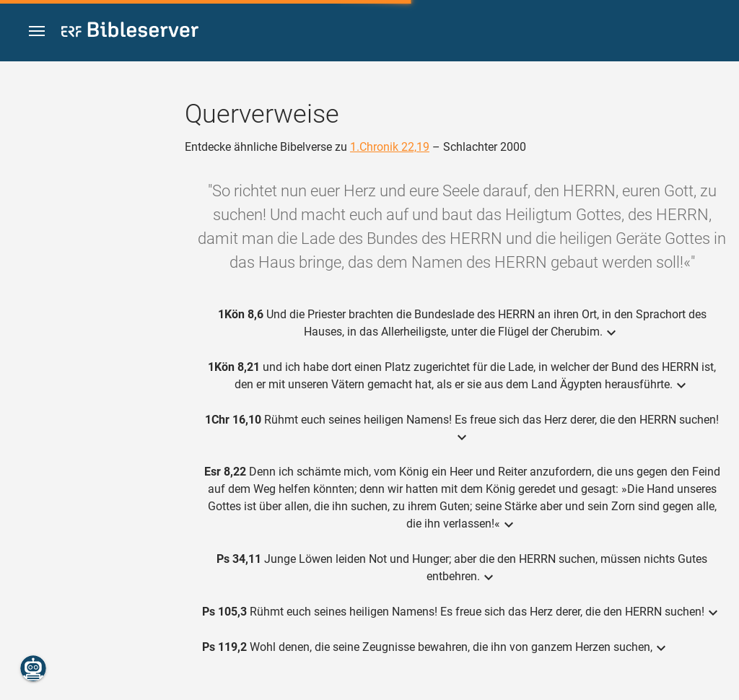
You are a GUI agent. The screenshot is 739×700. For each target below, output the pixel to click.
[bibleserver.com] (130, 32)
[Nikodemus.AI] (33, 668)
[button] (37, 31)
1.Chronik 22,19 (390, 147)
